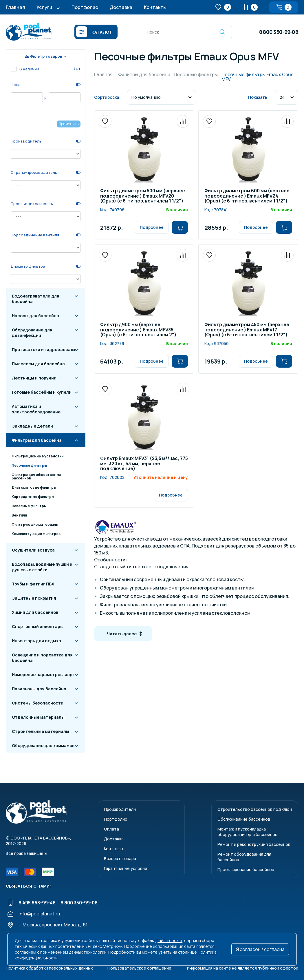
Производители (120, 809)
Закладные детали (32, 426)
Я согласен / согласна (260, 949)
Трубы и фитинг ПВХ (33, 584)
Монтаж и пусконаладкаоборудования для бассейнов (247, 832)
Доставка (121, 7)
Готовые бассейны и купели (42, 392)
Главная (15, 7)
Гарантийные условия (126, 868)
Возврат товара (120, 858)
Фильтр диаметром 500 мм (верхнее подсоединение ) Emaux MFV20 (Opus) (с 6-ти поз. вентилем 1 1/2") (143, 196)
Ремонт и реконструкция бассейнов (254, 844)
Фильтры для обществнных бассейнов (36, 476)
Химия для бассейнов (35, 612)
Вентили (19, 515)
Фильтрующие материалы (35, 524)
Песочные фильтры (29, 465)
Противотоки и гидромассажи (44, 350)
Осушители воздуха (33, 550)
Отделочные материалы (38, 717)
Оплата (111, 829)
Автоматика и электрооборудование (36, 409)
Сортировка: (107, 97)
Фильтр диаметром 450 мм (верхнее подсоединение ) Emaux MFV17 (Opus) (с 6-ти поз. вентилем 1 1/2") (247, 330)
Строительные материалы (41, 731)
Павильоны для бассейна (39, 689)
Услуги (44, 7)
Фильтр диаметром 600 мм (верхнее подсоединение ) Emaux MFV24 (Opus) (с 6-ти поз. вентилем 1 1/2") (247, 196)
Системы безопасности (38, 703)
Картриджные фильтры (33, 497)
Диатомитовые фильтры (34, 487)
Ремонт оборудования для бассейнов (244, 857)
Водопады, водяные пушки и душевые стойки (42, 567)
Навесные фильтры (29, 506)
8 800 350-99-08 (279, 32)
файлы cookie (169, 940)
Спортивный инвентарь (37, 626)
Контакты (155, 7)
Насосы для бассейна (35, 316)
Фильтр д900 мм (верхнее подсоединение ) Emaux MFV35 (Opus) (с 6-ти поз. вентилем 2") (138, 330)
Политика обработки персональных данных (49, 968)
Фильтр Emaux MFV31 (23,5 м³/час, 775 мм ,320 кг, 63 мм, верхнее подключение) (144, 464)
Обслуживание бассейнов (244, 819)
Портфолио (85, 7)
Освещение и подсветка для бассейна (42, 658)
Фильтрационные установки (37, 456)
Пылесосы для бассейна (38, 364)
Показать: (258, 97)
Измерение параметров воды (43, 675)
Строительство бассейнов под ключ (255, 809)
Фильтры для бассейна (37, 440)
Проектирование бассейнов (246, 869)
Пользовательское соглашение (139, 968)
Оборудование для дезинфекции (32, 333)
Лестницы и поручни (34, 378)
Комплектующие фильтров (36, 534)
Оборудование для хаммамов (43, 746)
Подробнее (152, 227)
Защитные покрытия (34, 598)
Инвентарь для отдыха (36, 641)
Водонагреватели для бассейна (36, 299)
